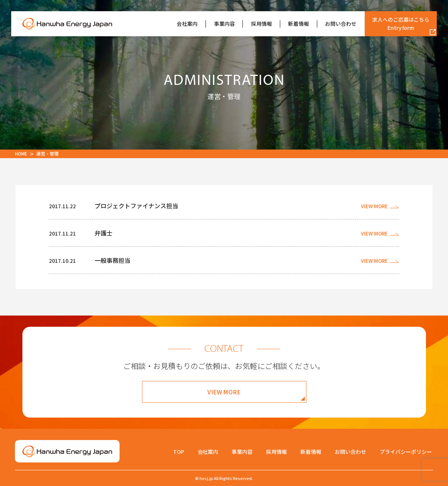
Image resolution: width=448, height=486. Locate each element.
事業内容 (225, 24)
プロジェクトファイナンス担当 (136, 206)
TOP (179, 452)
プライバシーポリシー (406, 452)
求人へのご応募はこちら (401, 24)
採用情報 (262, 24)
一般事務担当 (112, 260)
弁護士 (103, 233)
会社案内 (187, 24)
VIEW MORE (224, 392)
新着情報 (299, 24)
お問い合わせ (341, 24)
